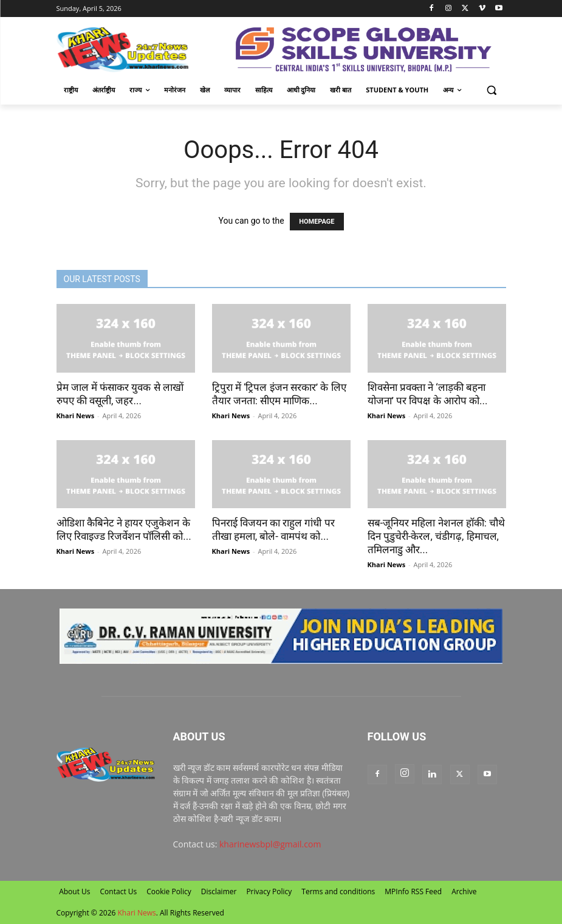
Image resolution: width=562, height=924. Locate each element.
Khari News (76, 415)
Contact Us (119, 891)
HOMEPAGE (317, 222)
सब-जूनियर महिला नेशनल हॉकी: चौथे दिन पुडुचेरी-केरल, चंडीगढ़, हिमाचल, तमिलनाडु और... (437, 536)
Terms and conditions (338, 891)
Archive (464, 891)
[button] (492, 90)
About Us (74, 891)
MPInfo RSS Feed (413, 891)
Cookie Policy (169, 891)
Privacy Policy (269, 891)
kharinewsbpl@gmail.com (270, 844)
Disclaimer (219, 891)
